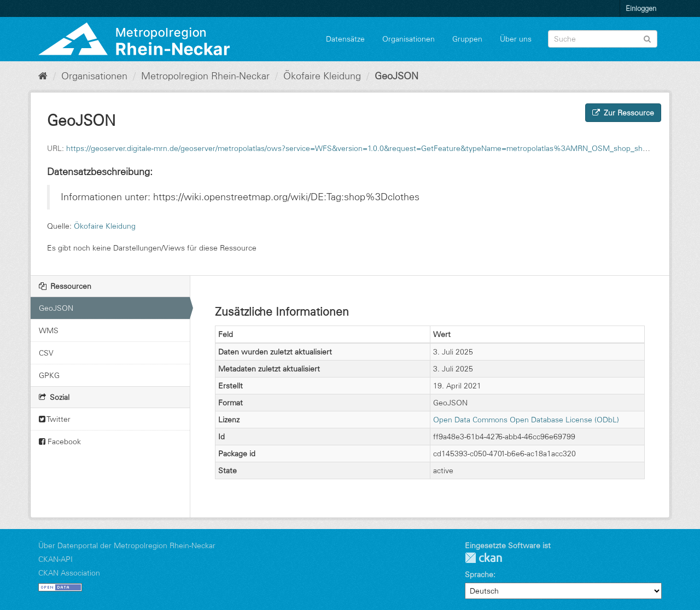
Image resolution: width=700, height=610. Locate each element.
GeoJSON (396, 76)
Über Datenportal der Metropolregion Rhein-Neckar (127, 545)
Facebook (60, 441)
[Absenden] (647, 38)
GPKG (49, 375)
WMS (49, 330)
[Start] (43, 76)
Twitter (55, 419)
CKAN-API (56, 559)
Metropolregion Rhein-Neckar (205, 76)
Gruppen (467, 39)
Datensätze (345, 39)
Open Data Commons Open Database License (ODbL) (526, 420)
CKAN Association (69, 573)
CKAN (483, 558)
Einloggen (641, 8)
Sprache (479, 574)
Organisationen (409, 39)
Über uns (516, 39)
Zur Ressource (623, 113)
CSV (46, 353)
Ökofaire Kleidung (322, 76)
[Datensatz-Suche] (603, 39)
